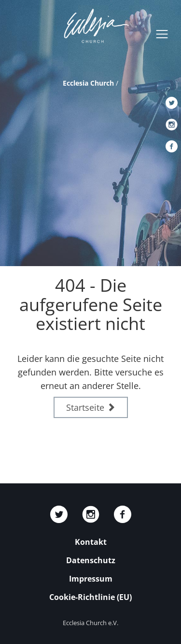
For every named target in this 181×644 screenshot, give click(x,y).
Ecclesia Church (88, 83)
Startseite (91, 407)
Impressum (91, 579)
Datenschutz (91, 560)
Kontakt (91, 542)
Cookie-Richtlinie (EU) (90, 597)
